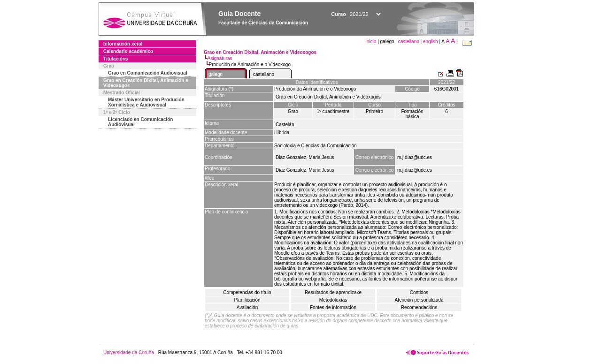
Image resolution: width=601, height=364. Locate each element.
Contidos (419, 292)
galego (216, 74)
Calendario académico (128, 51)
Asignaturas (220, 58)
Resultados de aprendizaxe (333, 292)
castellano (409, 42)
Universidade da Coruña (129, 353)
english (431, 42)
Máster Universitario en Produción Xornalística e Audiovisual (146, 102)
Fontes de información (333, 307)
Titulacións (116, 59)
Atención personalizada (419, 300)
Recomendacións (419, 307)
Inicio (371, 42)
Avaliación (247, 307)
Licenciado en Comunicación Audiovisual (140, 122)
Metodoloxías (333, 300)
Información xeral (123, 44)
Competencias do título (247, 292)
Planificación (247, 300)
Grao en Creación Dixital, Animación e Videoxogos (146, 83)
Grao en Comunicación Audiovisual (148, 73)
